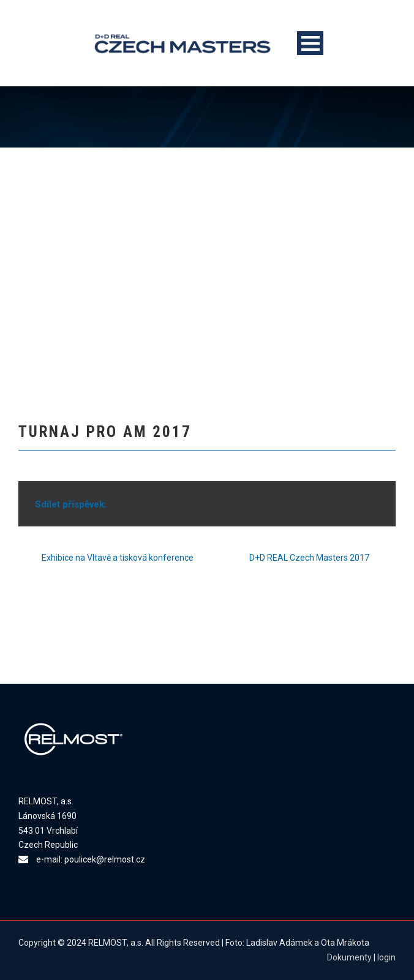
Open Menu (310, 43)
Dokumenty (349, 957)
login (386, 957)
